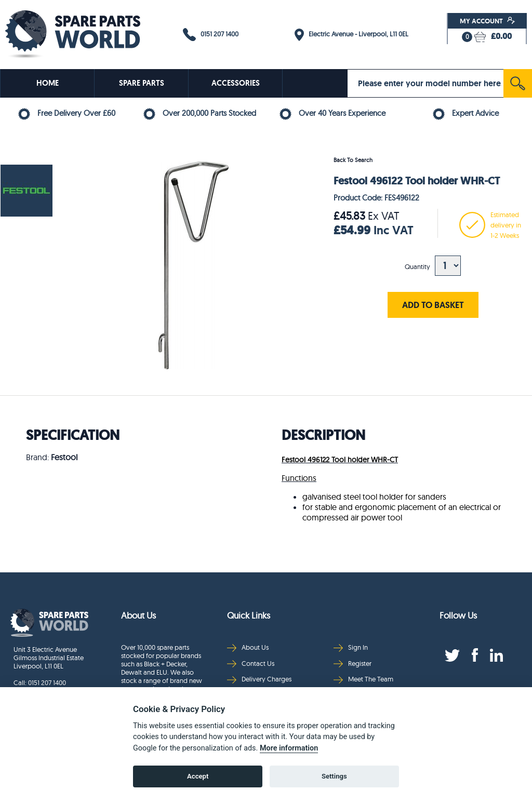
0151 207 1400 (211, 35)
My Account (488, 21)
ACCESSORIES (236, 83)
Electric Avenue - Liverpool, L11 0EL (351, 35)
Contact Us (251, 664)
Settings (334, 776)
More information (289, 748)
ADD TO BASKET (433, 305)
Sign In (351, 647)
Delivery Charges (259, 679)
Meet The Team (363, 679)
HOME (48, 83)
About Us (248, 647)
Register (353, 664)
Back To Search (353, 160)
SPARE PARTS (142, 83)
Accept (198, 776)
